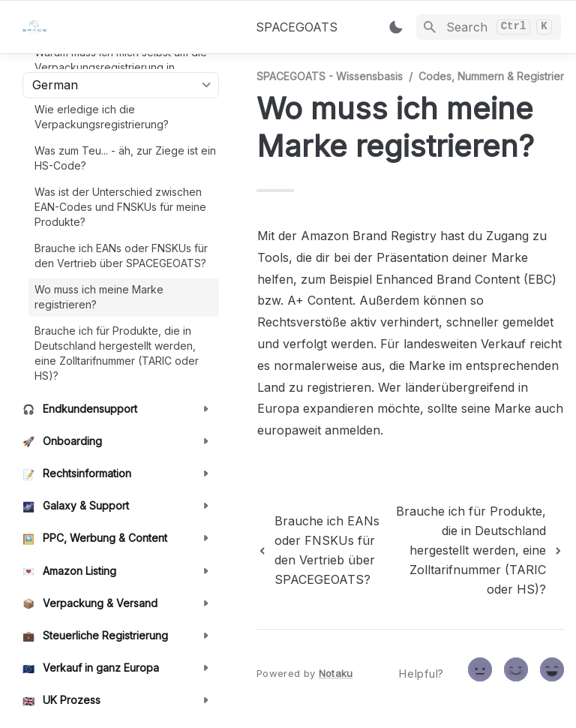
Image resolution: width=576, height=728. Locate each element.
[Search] (489, 27)
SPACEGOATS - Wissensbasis (330, 76)
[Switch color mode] (396, 27)
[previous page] (319, 550)
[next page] (474, 550)
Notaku (336, 673)
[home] (127, 27)
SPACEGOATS (297, 27)
